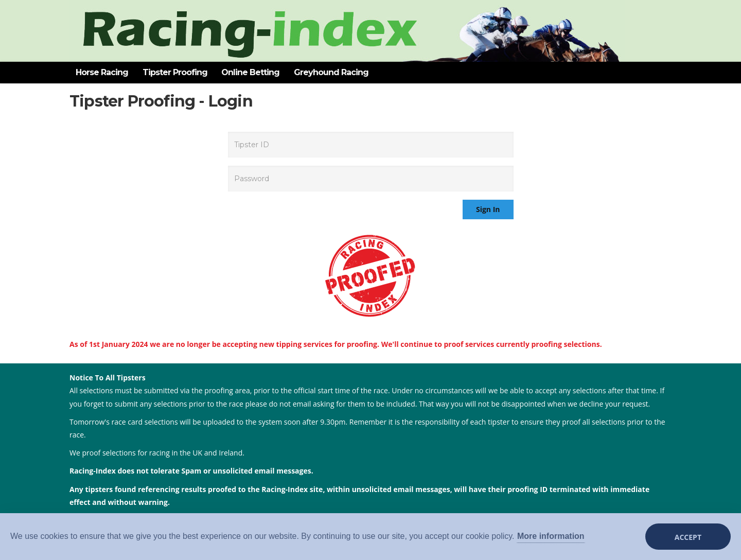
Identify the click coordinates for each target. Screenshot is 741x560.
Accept (688, 537)
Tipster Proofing (175, 72)
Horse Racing (102, 72)
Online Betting (250, 72)
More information (551, 536)
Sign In (488, 209)
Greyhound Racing (331, 72)
